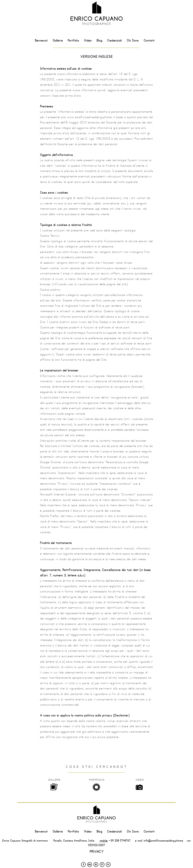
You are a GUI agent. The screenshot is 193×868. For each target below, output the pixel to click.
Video (88, 40)
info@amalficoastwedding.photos (163, 841)
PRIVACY (96, 851)
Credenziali (114, 40)
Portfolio (73, 40)
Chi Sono (133, 40)
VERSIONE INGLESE (96, 57)
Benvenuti (41, 40)
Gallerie (58, 40)
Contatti (149, 40)
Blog (99, 40)
